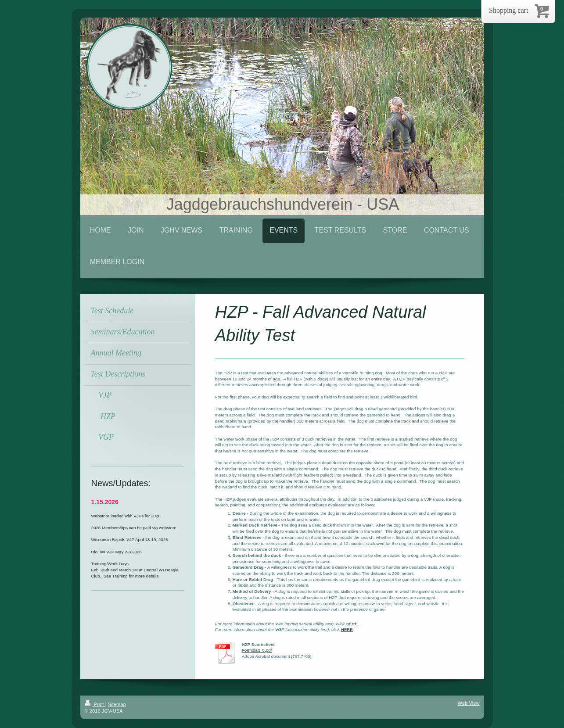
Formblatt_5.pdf (257, 650)
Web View (469, 703)
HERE (352, 624)
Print (95, 704)
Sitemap (117, 704)
